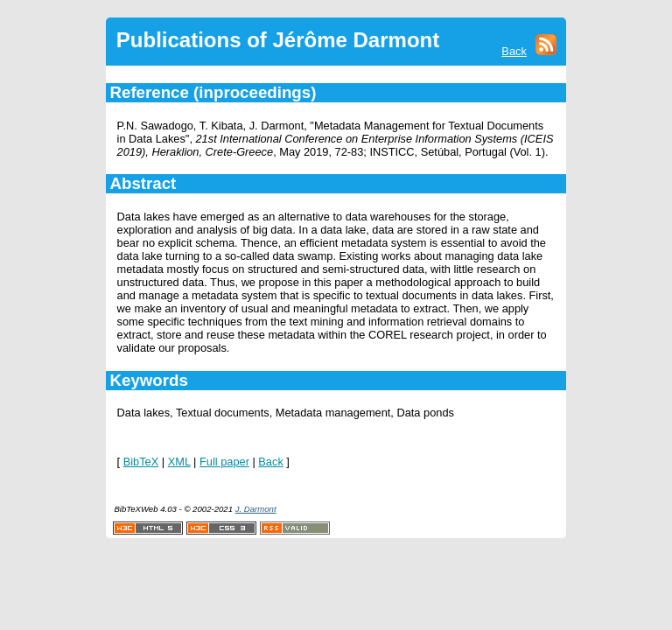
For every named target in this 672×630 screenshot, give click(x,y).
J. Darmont (256, 509)
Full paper (224, 462)
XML (179, 462)
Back (514, 51)
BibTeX (141, 462)
